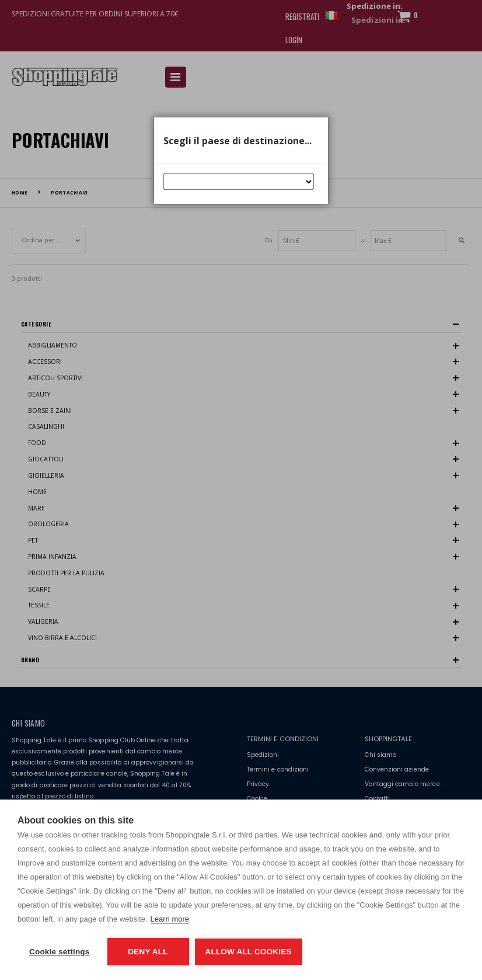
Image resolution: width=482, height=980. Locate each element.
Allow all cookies (249, 952)
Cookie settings (60, 952)
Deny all (148, 952)
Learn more (170, 919)
